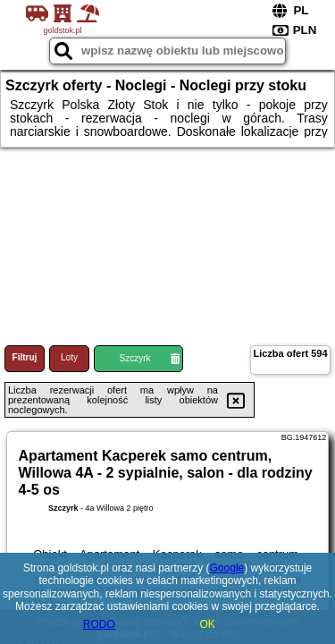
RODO (99, 624)
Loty (69, 357)
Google (227, 568)
